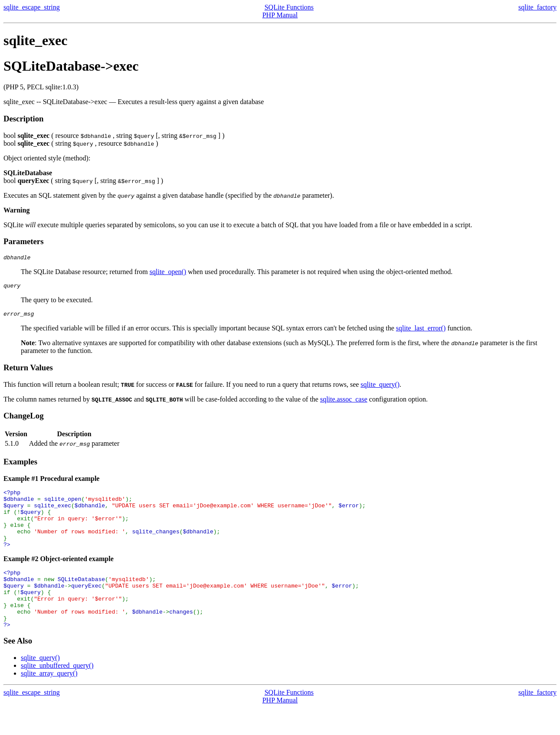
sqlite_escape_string (32, 7)
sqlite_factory (537, 7)
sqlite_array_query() (49, 701)
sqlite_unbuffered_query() (57, 693)
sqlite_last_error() (421, 332)
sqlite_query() (380, 388)
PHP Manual (280, 15)
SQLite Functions (289, 7)
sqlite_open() (168, 273)
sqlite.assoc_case (344, 403)
